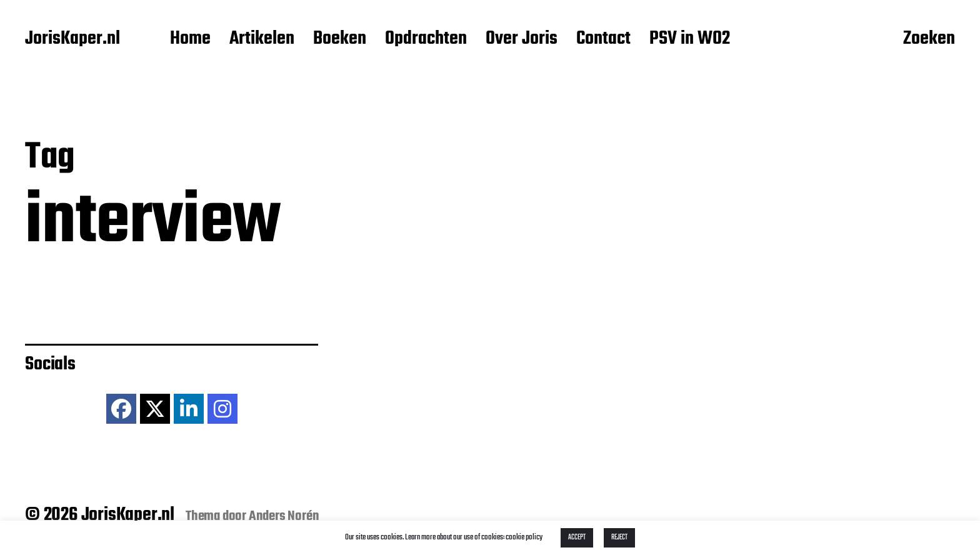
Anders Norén (284, 516)
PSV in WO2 (690, 39)
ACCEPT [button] (577, 537)
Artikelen (262, 39)
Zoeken (929, 39)
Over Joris (522, 39)
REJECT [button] (619, 537)
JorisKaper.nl (72, 39)
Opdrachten (426, 39)
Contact (603, 39)
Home (190, 39)
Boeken (340, 39)
